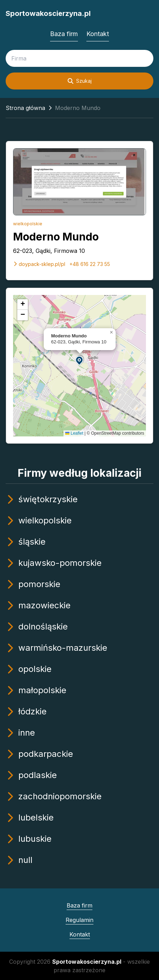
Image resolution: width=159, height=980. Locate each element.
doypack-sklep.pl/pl (39, 264)
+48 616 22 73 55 (90, 264)
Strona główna (25, 108)
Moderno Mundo (56, 237)
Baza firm (64, 34)
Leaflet (74, 433)
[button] (80, 360)
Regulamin (79, 920)
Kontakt (98, 34)
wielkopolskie (28, 224)
